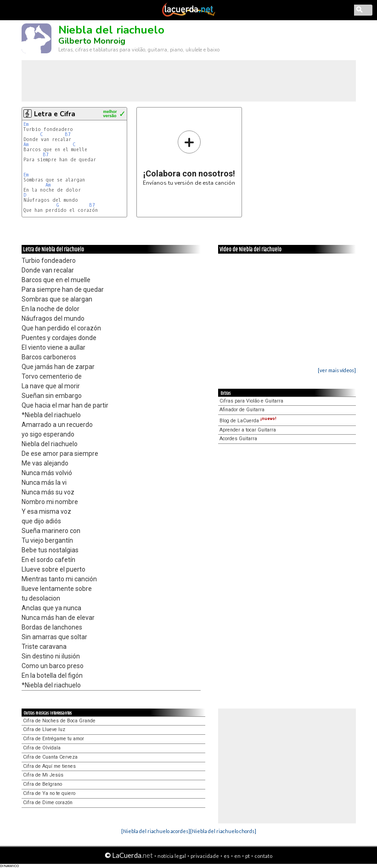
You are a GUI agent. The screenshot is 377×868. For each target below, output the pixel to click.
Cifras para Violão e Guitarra (251, 401)
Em (26, 124)
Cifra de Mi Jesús (43, 775)
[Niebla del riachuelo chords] (223, 831)
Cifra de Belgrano (42, 784)
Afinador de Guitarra (242, 410)
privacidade (205, 856)
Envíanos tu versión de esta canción (189, 158)
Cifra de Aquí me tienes (49, 766)
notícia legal (172, 856)
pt (248, 856)
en (237, 856)
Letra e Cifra (55, 114)
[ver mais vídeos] (337, 370)
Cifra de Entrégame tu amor (53, 739)
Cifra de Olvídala (42, 748)
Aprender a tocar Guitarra (248, 430)
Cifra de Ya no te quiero (49, 793)
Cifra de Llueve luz (44, 729)
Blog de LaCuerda (248, 421)
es (227, 856)
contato (263, 856)
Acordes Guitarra (238, 439)
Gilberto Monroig (92, 41)
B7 (68, 134)
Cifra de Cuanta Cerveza (50, 757)
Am (26, 145)
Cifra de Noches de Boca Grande (59, 721)
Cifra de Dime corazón (48, 803)
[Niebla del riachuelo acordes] (156, 831)
